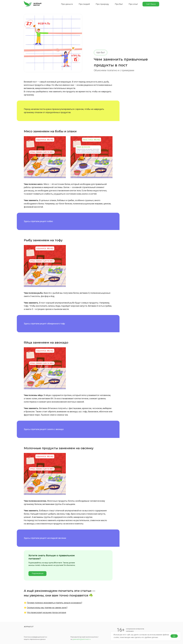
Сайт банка (151, 4)
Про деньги (67, 4)
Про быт (119, 4)
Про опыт (133, 4)
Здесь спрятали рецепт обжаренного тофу (44, 324)
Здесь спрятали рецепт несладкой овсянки (45, 538)
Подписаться (38, 573)
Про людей (84, 4)
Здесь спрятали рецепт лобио (38, 221)
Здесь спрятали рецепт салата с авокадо (44, 429)
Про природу (102, 4)
